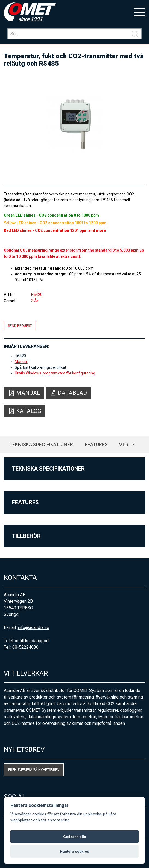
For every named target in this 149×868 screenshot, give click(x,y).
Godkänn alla (75, 837)
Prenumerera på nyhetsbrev (34, 770)
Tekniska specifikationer (41, 444)
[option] (75, 124)
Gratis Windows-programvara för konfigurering (55, 373)
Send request (20, 326)
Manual (21, 362)
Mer (124, 445)
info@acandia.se (33, 628)
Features (96, 444)
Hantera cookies (74, 851)
